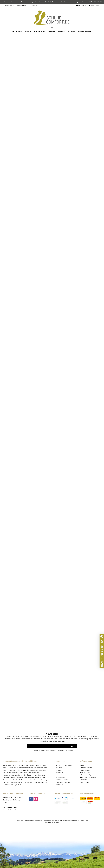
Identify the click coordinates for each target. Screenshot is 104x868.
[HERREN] (28, 32)
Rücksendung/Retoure (63, 782)
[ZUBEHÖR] (71, 32)
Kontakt (84, 780)
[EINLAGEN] (51, 32)
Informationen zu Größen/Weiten (61, 776)
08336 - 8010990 (11, 807)
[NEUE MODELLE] (39, 32)
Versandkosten (48, 820)
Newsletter (59, 772)
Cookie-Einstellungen (89, 777)
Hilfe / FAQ (59, 785)
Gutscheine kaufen (62, 780)
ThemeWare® (55, 822)
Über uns (59, 770)
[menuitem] (94, 6)
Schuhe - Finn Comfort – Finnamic (64, 766)
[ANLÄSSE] (61, 32)
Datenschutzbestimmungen (44, 750)
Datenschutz (86, 770)
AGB (83, 765)
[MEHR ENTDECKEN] (84, 32)
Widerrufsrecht (87, 768)
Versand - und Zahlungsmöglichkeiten (89, 774)
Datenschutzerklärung (57, 741)
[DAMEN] (19, 32)
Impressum (85, 782)
